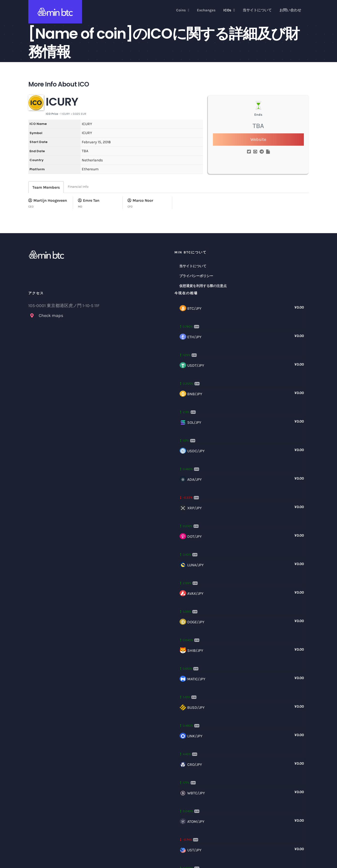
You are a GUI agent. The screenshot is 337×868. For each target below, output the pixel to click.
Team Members (46, 187)
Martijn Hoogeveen (48, 200)
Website (258, 139)
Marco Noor (140, 200)
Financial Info (78, 187)
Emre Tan (89, 200)
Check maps (51, 316)
